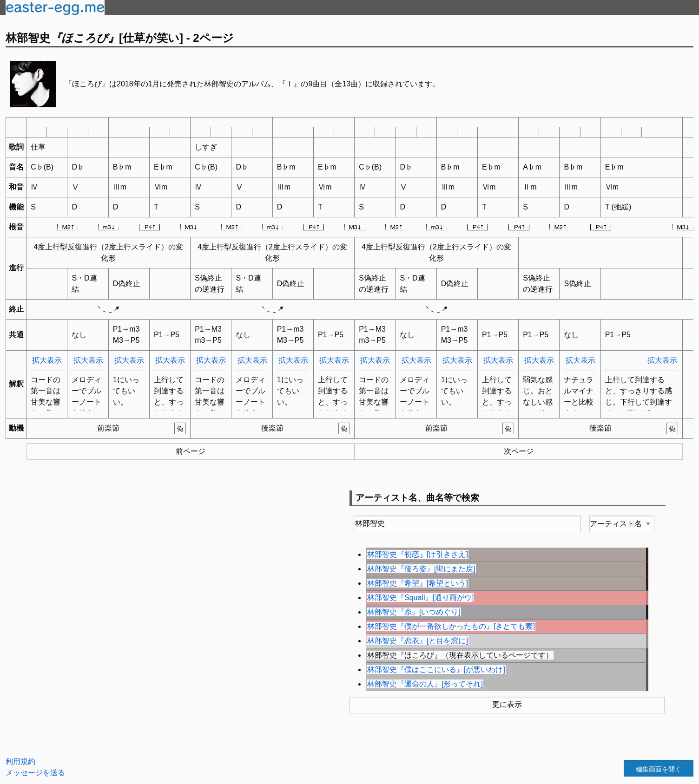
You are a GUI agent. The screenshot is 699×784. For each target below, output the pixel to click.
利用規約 (20, 761)
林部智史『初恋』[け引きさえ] (418, 554)
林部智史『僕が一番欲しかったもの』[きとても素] (451, 626)
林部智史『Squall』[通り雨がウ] (420, 598)
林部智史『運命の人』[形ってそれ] (425, 684)
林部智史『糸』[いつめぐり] (414, 612)
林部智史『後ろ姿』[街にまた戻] (421, 569)
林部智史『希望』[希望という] (418, 583)
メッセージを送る (35, 773)
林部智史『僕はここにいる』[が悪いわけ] (436, 670)
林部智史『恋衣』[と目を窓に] (418, 641)
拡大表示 (47, 360)
